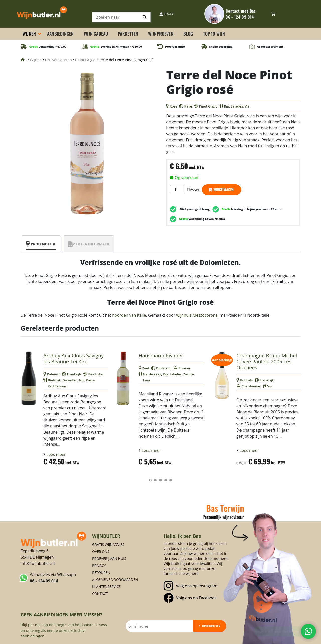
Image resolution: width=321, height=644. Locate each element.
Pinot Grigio (85, 60)
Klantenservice (106, 586)
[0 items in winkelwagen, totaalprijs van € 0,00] (273, 14)
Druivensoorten (58, 60)
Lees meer (56, 454)
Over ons (101, 551)
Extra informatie (93, 244)
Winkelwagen (224, 190)
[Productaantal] (177, 190)
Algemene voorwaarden (115, 579)
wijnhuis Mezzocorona (197, 315)
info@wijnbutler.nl (38, 563)
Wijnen (36, 60)
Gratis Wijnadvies (108, 544)
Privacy (99, 565)
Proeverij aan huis (109, 558)
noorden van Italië (129, 315)
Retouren (101, 572)
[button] (150, 480)
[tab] (41, 244)
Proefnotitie (44, 244)
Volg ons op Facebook (190, 598)
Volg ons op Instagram (190, 586)
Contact (100, 594)
